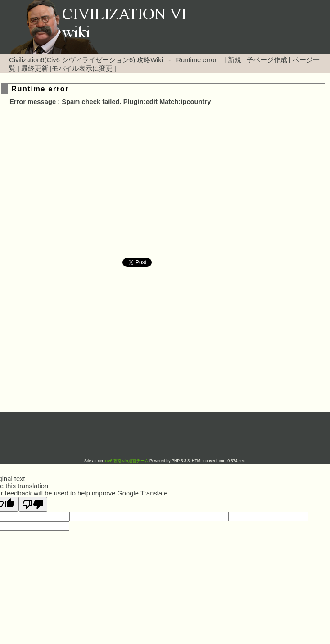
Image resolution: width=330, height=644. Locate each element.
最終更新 (35, 68)
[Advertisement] (88, 186)
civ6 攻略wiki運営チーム (127, 461)
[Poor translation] (33, 504)
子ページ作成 (267, 60)
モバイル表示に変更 (82, 68)
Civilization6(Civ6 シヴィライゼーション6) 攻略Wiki (86, 60)
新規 (235, 60)
